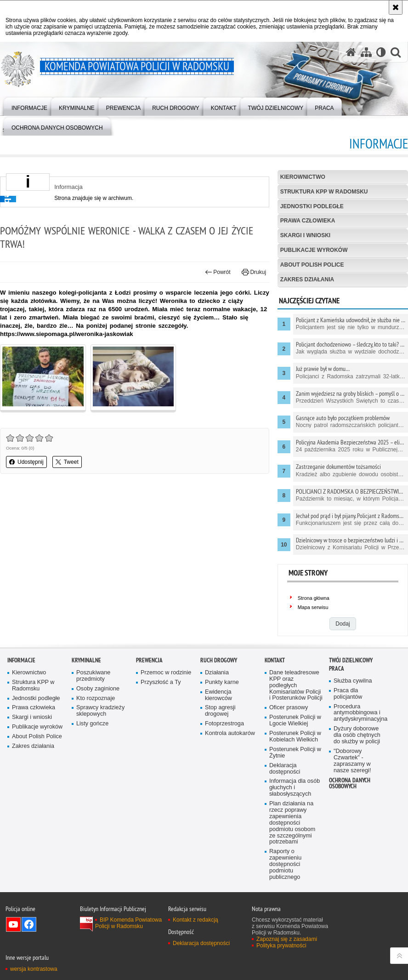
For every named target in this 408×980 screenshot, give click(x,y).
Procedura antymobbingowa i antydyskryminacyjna (360, 713)
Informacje (21, 660)
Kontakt (275, 660)
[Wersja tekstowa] (381, 52)
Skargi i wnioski (305, 235)
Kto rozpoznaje (96, 698)
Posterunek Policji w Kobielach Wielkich (295, 737)
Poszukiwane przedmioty (93, 676)
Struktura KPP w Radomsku (324, 192)
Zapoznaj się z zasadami (287, 939)
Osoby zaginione (98, 689)
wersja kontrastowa (34, 969)
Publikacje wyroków (314, 250)
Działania (217, 673)
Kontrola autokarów (230, 733)
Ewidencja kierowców (218, 695)
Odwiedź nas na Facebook (29, 924)
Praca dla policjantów (348, 694)
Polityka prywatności (281, 946)
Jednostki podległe (312, 206)
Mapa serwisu (313, 607)
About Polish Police (312, 265)
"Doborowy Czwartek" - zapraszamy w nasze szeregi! (352, 761)
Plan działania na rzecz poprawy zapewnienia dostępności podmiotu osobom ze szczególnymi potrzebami (292, 823)
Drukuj (254, 272)
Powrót (218, 272)
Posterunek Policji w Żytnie (295, 753)
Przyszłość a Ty (161, 682)
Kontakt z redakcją (195, 920)
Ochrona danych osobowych (350, 783)
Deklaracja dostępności (285, 769)
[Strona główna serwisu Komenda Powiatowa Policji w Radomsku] (351, 52)
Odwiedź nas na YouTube (13, 924)
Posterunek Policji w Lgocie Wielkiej (295, 721)
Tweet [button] (67, 462)
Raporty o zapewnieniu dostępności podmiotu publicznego (285, 864)
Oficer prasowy (289, 708)
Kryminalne (86, 660)
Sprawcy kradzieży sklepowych (100, 711)
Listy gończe (92, 724)
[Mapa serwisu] (366, 52)
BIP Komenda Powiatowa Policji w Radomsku (128, 923)
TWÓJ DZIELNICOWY (351, 660)
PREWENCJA (149, 660)
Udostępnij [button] (26, 462)
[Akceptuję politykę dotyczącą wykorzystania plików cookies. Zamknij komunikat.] (396, 7)
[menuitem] (29, 106)
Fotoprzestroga (224, 724)
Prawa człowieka (308, 221)
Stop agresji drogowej (220, 711)
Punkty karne (222, 682)
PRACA (337, 669)
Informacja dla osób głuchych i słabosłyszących (295, 788)
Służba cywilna (353, 681)
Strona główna (314, 598)
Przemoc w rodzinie (166, 673)
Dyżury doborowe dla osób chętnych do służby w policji (357, 735)
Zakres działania (307, 279)
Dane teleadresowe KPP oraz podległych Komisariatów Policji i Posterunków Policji (296, 686)
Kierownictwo (303, 177)
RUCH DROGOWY (219, 660)
